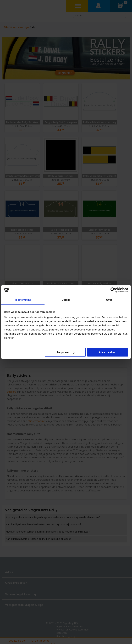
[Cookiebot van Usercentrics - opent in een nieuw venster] (113, 290)
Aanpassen (65, 352)
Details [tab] (66, 300)
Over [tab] (109, 300)
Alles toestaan (108, 352)
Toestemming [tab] (23, 300)
